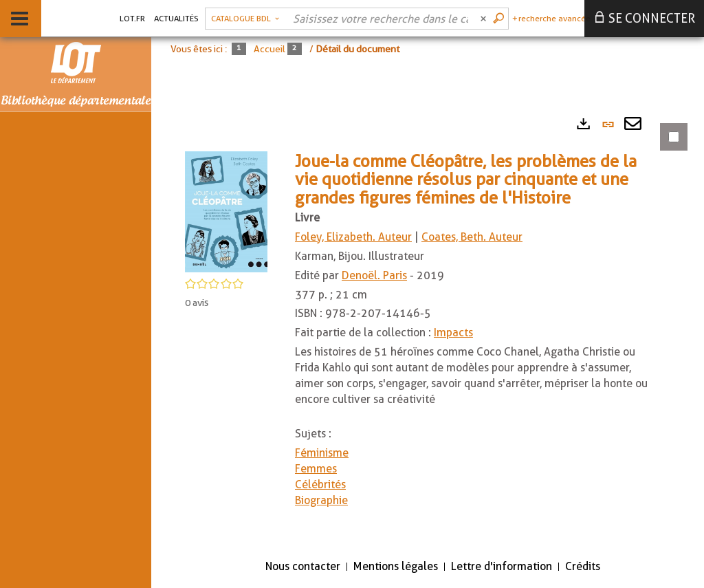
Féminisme (322, 453)
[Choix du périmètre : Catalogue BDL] (245, 19)
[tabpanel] (428, 328)
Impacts (453, 333)
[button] (226, 211)
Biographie (321, 500)
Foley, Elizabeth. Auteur (353, 237)
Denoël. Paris (374, 275)
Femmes (316, 469)
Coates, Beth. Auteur (472, 237)
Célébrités (320, 484)
